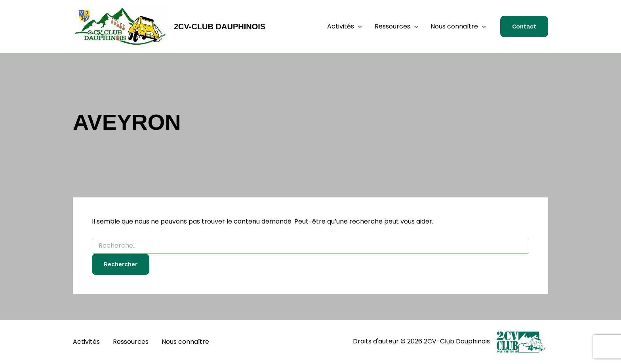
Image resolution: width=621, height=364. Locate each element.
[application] (358, 27)
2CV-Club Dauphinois (220, 27)
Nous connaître (458, 27)
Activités (345, 27)
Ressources (396, 27)
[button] (524, 27)
